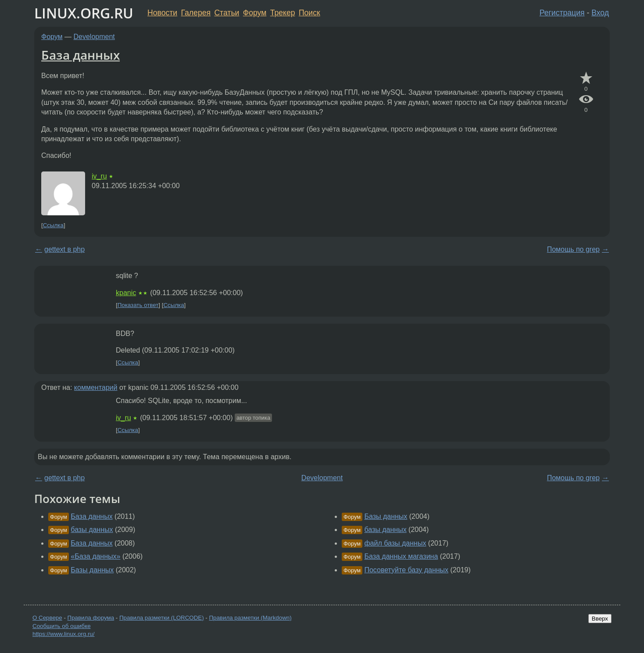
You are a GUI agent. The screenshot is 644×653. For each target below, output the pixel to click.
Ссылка (53, 225)
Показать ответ (138, 305)
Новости (162, 13)
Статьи (227, 13)
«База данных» (95, 556)
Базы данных (92, 570)
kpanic (126, 293)
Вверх (600, 619)
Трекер (283, 13)
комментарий (96, 387)
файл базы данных (395, 543)
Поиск (309, 13)
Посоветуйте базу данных (406, 570)
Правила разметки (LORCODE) (162, 618)
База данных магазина (401, 556)
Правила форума (91, 618)
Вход (600, 13)
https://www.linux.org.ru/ (63, 634)
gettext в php (64, 249)
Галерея (196, 13)
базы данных (92, 530)
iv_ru (99, 176)
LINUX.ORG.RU (84, 13)
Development (94, 37)
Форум (255, 13)
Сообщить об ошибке (62, 626)
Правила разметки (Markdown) (250, 618)
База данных (80, 55)
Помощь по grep (573, 249)
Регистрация (562, 13)
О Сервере (47, 618)
